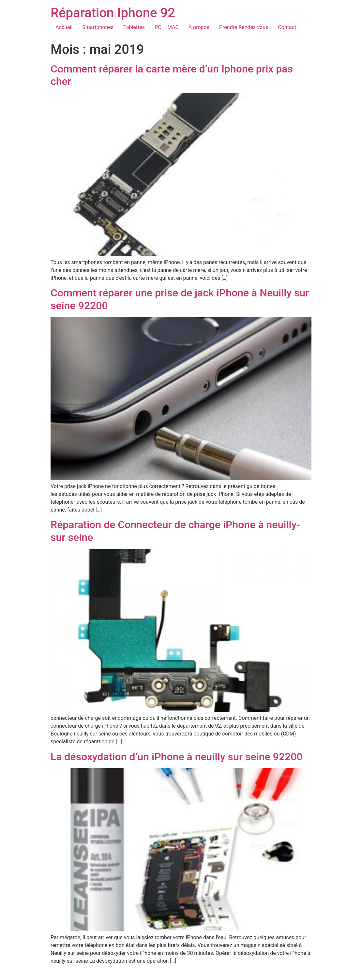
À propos (199, 27)
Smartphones (98, 27)
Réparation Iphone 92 (113, 13)
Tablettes (134, 27)
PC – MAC (167, 27)
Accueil (64, 27)
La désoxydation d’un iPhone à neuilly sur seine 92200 (177, 757)
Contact (287, 27)
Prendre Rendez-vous (244, 27)
